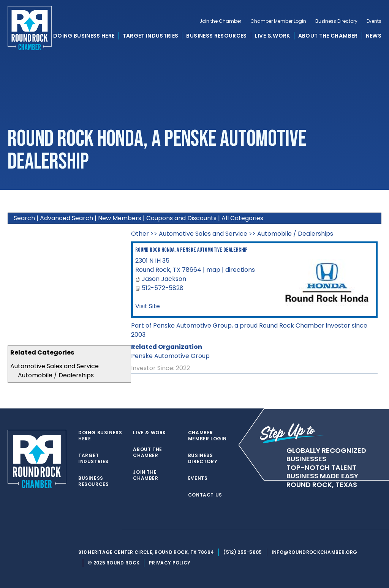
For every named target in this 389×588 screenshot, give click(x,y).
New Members (120, 218)
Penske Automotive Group (170, 356)
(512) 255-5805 (243, 552)
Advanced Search (66, 218)
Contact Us (205, 495)
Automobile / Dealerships (56, 375)
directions (240, 270)
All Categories (242, 218)
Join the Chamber (220, 21)
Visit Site (148, 306)
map (213, 270)
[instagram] (112, 530)
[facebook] (97, 530)
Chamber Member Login (278, 21)
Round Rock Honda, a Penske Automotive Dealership (191, 250)
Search (24, 218)
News (374, 36)
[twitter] (82, 530)
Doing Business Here (84, 36)
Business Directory (336, 21)
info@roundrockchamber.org (315, 552)
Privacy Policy (170, 563)
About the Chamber (328, 36)
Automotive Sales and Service (55, 366)
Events (374, 21)
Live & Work (273, 36)
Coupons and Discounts (181, 218)
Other (140, 234)
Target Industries (151, 36)
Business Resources (216, 36)
